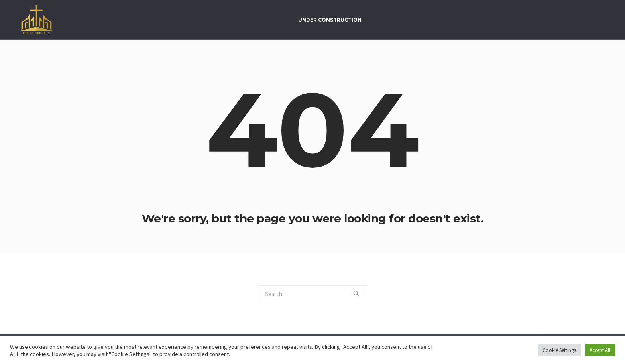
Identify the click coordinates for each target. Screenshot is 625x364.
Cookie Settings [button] (559, 350)
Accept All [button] (600, 350)
